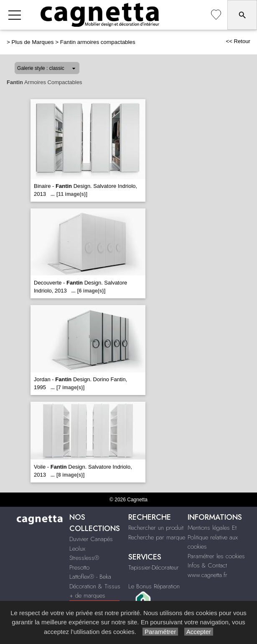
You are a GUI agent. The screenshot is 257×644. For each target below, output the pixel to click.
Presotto (79, 567)
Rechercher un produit (156, 528)
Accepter (199, 632)
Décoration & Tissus (95, 586)
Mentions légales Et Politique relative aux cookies (213, 537)
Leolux (77, 549)
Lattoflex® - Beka (90, 577)
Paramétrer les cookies (216, 556)
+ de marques (87, 595)
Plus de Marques (33, 42)
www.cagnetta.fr (207, 575)
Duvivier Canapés (91, 539)
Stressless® (84, 558)
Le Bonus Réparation (154, 586)
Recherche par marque (157, 537)
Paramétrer (160, 632)
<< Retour (238, 41)
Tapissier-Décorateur (154, 567)
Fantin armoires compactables (98, 42)
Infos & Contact (207, 565)
